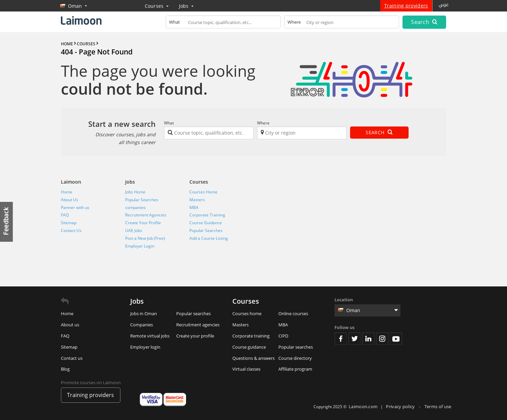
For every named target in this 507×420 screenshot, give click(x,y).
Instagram (382, 339)
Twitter (354, 339)
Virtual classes (246, 369)
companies (135, 207)
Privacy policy (401, 406)
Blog (65, 369)
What (169, 123)
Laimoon (71, 182)
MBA (194, 207)
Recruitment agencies (198, 325)
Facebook (341, 339)
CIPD (283, 336)
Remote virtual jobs (150, 336)
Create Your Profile (143, 223)
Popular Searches (142, 200)
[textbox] (223, 24)
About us (70, 325)
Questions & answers (253, 358)
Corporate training (251, 336)
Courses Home (203, 192)
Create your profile (195, 336)
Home (67, 192)
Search (424, 22)
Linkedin (368, 339)
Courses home (247, 313)
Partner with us (75, 207)
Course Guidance (206, 223)
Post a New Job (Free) (145, 238)
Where (263, 123)
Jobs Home (135, 192)
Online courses (293, 313)
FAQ (65, 215)
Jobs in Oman (144, 313)
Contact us (72, 358)
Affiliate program (295, 369)
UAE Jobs (134, 230)
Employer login (145, 347)
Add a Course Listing (209, 238)
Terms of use (438, 406)
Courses (157, 6)
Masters (197, 200)
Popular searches (193, 313)
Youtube (396, 339)
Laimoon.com (363, 406)
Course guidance (249, 347)
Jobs (186, 6)
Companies (142, 325)
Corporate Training (207, 215)
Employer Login (140, 246)
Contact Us (71, 230)
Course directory (295, 358)
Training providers (406, 6)
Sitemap (69, 223)
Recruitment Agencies (146, 215)
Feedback (7, 222)
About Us (70, 200)
